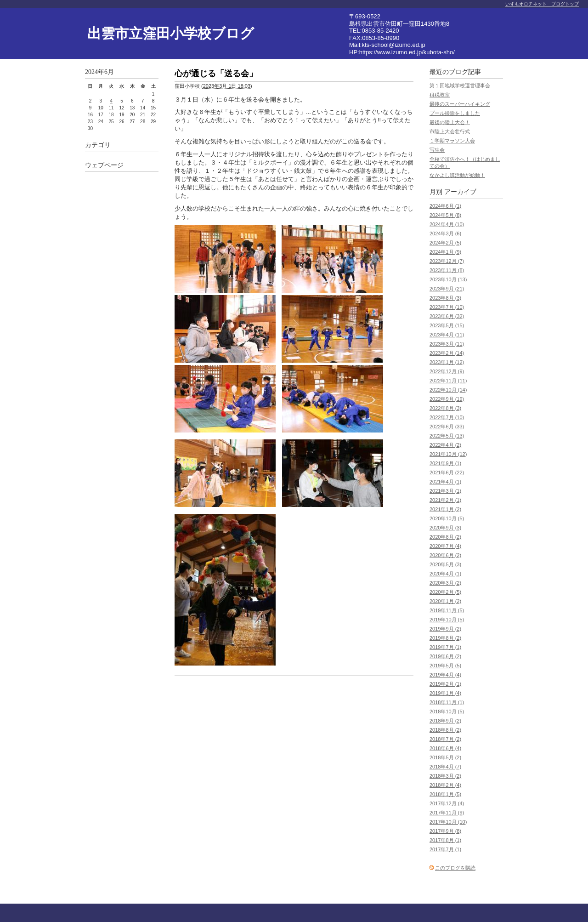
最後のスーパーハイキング (460, 104)
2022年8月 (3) (445, 408)
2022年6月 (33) (447, 427)
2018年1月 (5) (445, 794)
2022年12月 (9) (447, 371)
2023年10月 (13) (448, 279)
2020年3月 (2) (445, 583)
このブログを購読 (455, 868)
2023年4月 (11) (447, 335)
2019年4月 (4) (445, 675)
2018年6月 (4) (445, 748)
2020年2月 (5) (445, 592)
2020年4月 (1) (445, 574)
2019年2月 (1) (445, 684)
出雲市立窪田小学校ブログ (171, 33)
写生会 (437, 150)
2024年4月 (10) (447, 224)
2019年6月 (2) (445, 656)
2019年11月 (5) (447, 610)
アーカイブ (460, 192)
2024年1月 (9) (445, 252)
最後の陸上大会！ (450, 122)
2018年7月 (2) (445, 739)
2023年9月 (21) (447, 289)
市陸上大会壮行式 (450, 131)
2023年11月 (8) (447, 270)
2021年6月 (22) (447, 472)
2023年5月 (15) (447, 325)
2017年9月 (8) (445, 831)
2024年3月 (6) (445, 233)
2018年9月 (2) (445, 721)
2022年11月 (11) (448, 381)
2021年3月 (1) (445, 491)
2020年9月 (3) (445, 528)
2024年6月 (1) (445, 206)
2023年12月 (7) (447, 261)
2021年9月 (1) (445, 463)
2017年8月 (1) (445, 840)
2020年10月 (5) (447, 518)
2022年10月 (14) (448, 390)
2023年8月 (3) (445, 298)
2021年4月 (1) (445, 482)
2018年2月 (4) (445, 785)
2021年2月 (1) (445, 500)
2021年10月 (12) (448, 454)
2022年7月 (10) (447, 417)
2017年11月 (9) (447, 813)
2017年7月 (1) (445, 849)
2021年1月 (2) (445, 509)
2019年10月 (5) (447, 620)
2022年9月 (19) (447, 399)
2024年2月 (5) (445, 243)
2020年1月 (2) (445, 601)
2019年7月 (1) (445, 647)
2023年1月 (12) (447, 362)
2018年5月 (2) (445, 757)
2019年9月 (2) (445, 629)
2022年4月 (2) (445, 445)
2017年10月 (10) (448, 822)
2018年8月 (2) (445, 730)
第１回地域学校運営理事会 (460, 85)
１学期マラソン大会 (452, 141)
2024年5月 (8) (445, 215)
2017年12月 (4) (447, 803)
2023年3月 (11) (447, 344)
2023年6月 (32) (447, 316)
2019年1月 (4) (445, 693)
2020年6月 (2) (445, 555)
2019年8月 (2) (445, 638)
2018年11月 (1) (447, 702)
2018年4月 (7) (445, 767)
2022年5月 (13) (447, 436)
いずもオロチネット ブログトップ (542, 4)
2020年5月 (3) (445, 564)
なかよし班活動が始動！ (457, 175)
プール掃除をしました (455, 113)
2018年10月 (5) (447, 711)
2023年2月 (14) (447, 353)
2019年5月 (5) (445, 666)
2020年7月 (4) (445, 546)
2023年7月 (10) (447, 307)
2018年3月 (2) (445, 776)
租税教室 (440, 95)
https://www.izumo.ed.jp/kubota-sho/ (407, 52)
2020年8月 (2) (445, 537)
